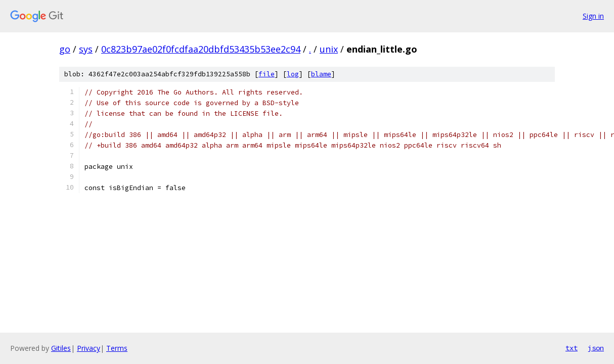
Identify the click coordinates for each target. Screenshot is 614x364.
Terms (117, 348)
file (267, 74)
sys (86, 49)
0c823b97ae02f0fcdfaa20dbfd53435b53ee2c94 (201, 49)
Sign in (593, 16)
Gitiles (61, 348)
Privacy (89, 348)
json (596, 348)
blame (321, 74)
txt (572, 348)
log (293, 74)
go (65, 49)
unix (329, 49)
